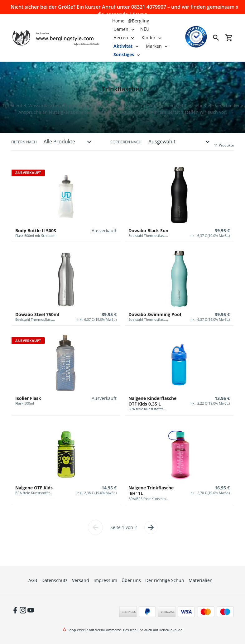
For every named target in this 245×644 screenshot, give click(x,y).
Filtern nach (24, 142)
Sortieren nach (126, 142)
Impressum (105, 580)
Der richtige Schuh (165, 580)
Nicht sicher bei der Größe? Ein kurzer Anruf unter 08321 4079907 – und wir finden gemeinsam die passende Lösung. (122, 7)
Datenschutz (55, 580)
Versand (81, 580)
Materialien (201, 580)
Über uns (131, 580)
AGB (33, 580)
